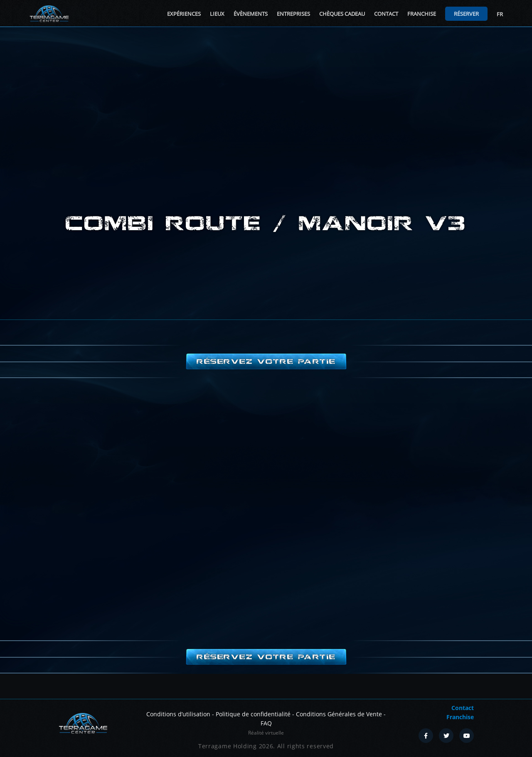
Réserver (466, 14)
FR (500, 14)
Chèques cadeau (342, 14)
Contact (386, 14)
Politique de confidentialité (253, 714)
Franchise (422, 14)
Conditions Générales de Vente (339, 714)
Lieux (217, 14)
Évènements (251, 14)
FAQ (266, 723)
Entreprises (293, 14)
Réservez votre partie (266, 361)
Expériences (184, 14)
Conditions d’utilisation (178, 714)
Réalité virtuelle (266, 733)
